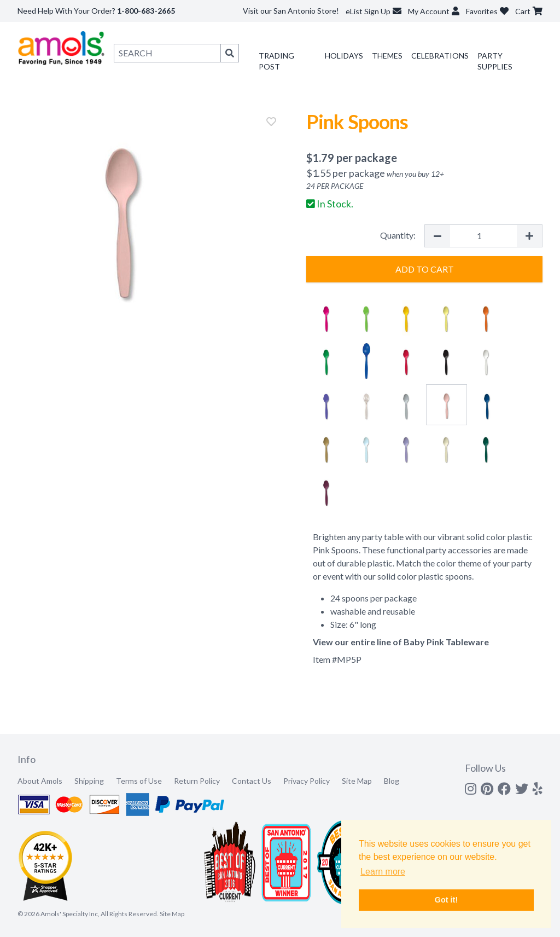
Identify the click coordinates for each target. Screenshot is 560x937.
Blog (392, 781)
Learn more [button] (383, 872)
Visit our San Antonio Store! (291, 11)
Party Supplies (495, 61)
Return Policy (197, 781)
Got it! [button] (446, 900)
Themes (387, 56)
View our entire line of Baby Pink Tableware (401, 642)
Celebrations (440, 56)
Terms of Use (139, 781)
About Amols (40, 781)
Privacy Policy (307, 781)
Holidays (344, 56)
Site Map (357, 781)
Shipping (89, 781)
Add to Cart (425, 269)
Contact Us (252, 781)
